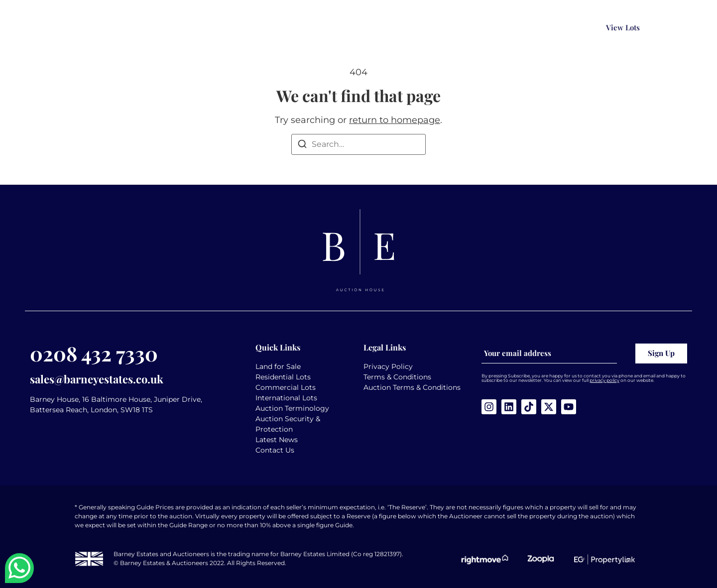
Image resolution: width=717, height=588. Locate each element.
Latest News (277, 440)
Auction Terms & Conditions (412, 387)
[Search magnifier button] (513, 28)
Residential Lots (283, 377)
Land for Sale (278, 366)
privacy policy (604, 380)
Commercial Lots (286, 387)
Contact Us (275, 450)
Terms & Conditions (397, 377)
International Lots (286, 398)
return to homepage (395, 120)
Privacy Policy (388, 366)
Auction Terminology (292, 408)
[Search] (302, 146)
